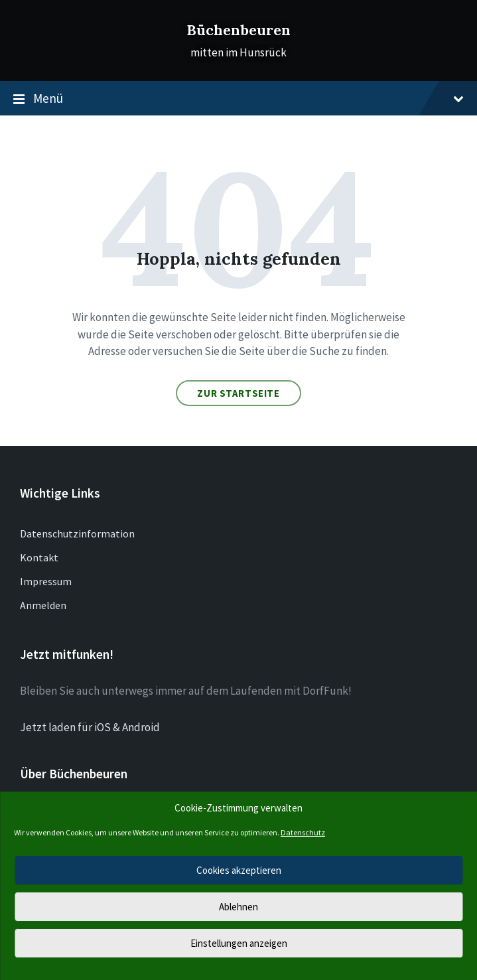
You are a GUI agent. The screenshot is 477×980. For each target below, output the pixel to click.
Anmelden (43, 605)
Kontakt (39, 557)
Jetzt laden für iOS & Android (90, 727)
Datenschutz (303, 832)
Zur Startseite (238, 393)
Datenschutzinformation (77, 533)
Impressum (46, 581)
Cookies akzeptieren (239, 870)
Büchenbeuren (238, 30)
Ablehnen (238, 907)
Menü (238, 99)
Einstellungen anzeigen (239, 943)
